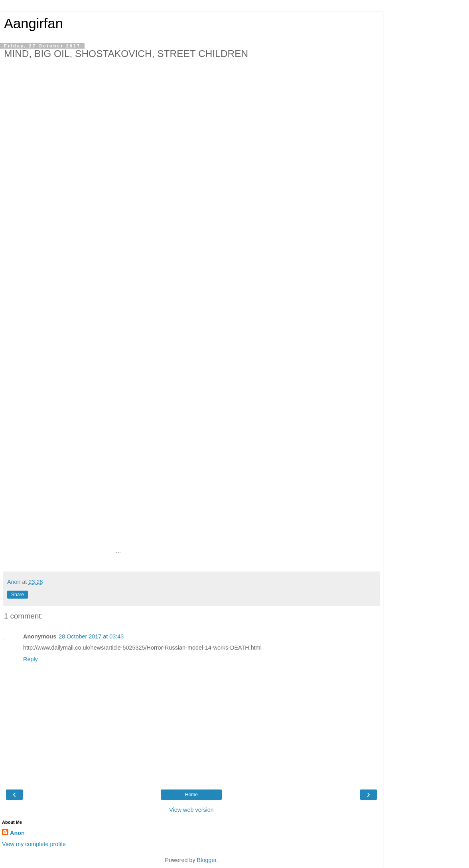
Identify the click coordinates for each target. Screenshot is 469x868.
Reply (31, 659)
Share (18, 595)
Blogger (207, 860)
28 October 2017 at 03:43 (91, 636)
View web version (191, 810)
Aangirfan (33, 24)
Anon (17, 833)
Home (191, 795)
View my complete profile (34, 844)
